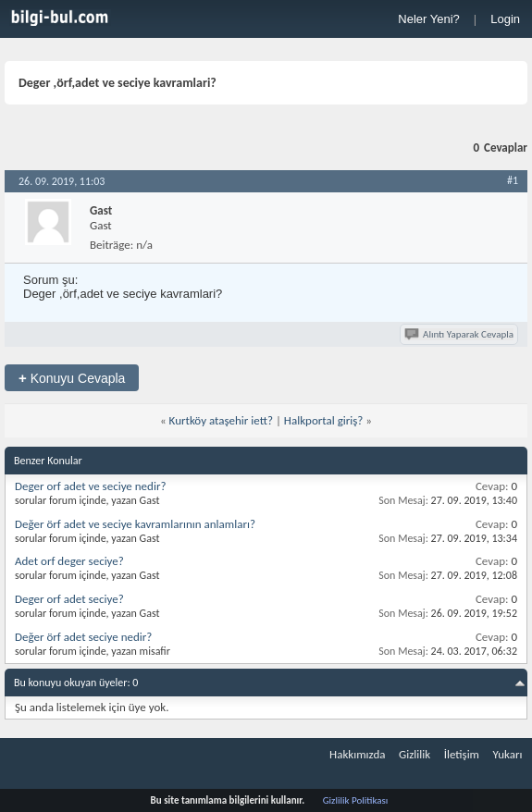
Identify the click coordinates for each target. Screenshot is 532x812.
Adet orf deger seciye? (69, 561)
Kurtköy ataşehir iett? (221, 420)
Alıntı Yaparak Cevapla (460, 334)
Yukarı (508, 754)
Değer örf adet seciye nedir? (83, 637)
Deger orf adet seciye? (69, 599)
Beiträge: (111, 245)
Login (505, 19)
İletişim (462, 754)
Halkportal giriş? (324, 420)
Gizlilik (414, 754)
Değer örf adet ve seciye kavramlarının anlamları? (135, 524)
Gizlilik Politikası (356, 800)
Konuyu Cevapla (72, 378)
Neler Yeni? (429, 19)
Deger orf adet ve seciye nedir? (90, 486)
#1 (513, 180)
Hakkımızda (357, 754)
